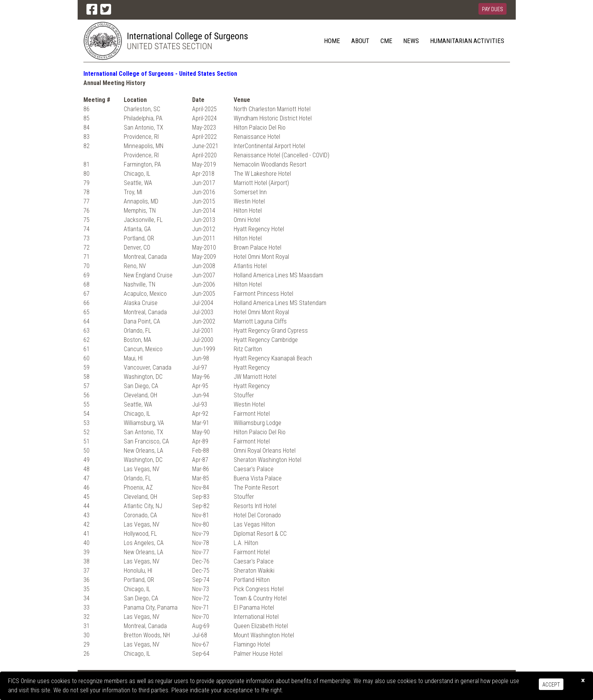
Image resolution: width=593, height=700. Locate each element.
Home (332, 41)
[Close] (583, 681)
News (411, 41)
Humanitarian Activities (467, 41)
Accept (551, 685)
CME (386, 41)
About (360, 41)
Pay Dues (493, 9)
